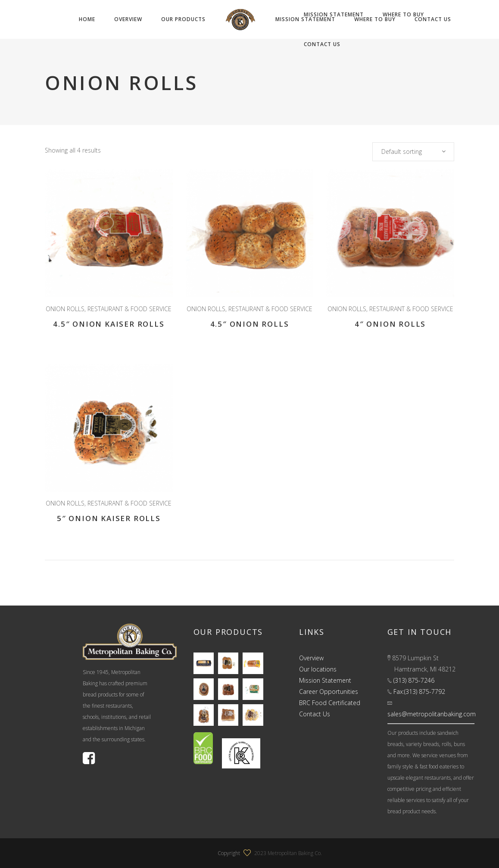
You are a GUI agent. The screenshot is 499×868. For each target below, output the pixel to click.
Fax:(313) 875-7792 (419, 692)
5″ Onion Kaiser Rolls (109, 518)
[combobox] (413, 152)
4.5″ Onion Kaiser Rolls (109, 324)
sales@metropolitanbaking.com (432, 714)
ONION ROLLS (65, 309)
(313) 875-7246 (414, 680)
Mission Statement (325, 680)
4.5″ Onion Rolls (250, 324)
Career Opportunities (329, 692)
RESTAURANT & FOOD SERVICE (129, 309)
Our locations (318, 669)
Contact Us (315, 714)
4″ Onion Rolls (390, 324)
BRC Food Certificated (330, 703)
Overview (311, 658)
